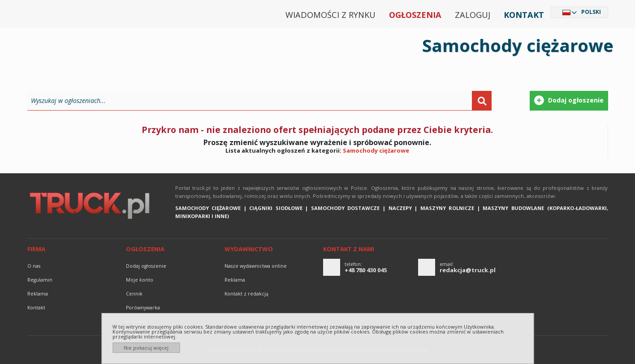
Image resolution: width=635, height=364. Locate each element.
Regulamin (40, 280)
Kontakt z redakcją (246, 294)
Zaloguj (473, 15)
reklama (38, 294)
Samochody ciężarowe (376, 150)
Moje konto (140, 280)
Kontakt (524, 15)
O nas (34, 266)
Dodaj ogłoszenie (146, 266)
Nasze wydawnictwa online (256, 266)
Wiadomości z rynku (330, 15)
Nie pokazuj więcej (146, 348)
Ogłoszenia (415, 15)
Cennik (134, 294)
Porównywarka (143, 308)
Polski (591, 12)
